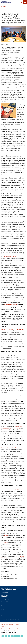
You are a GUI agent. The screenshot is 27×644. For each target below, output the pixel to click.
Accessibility (4, 627)
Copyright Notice (5, 624)
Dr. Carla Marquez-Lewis (11, 304)
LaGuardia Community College (10, 448)
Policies (3, 612)
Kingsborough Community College (11, 428)
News (4, 7)
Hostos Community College (9, 398)
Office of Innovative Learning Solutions (10, 619)
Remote (17, 624)
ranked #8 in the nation (8, 286)
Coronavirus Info (5, 608)
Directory (3, 606)
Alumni (3, 604)
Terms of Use (12, 624)
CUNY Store (4, 614)
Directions (4, 616)
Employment (4, 610)
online (6, 535)
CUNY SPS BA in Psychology (11, 257)
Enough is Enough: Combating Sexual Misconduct (11, 629)
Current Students (5, 600)
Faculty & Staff (5, 602)
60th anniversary (19, 426)
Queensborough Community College (11, 490)
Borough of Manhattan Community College (13, 329)
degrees (5, 542)
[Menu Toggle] (25, 2)
